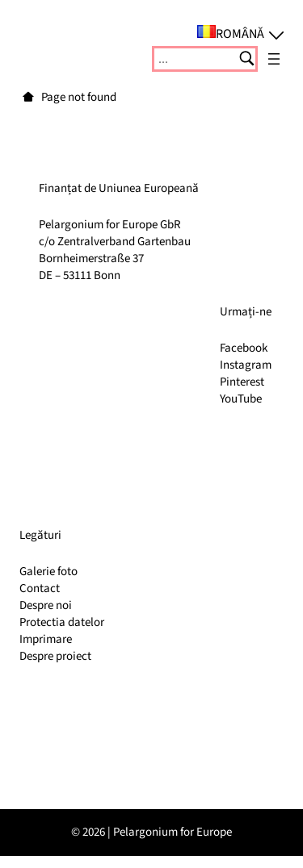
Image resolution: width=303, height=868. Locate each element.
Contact (40, 588)
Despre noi (46, 605)
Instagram (246, 365)
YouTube (241, 399)
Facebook (244, 348)
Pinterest (242, 382)
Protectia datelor (62, 622)
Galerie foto (48, 572)
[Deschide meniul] (274, 59)
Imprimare (46, 639)
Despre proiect (55, 656)
